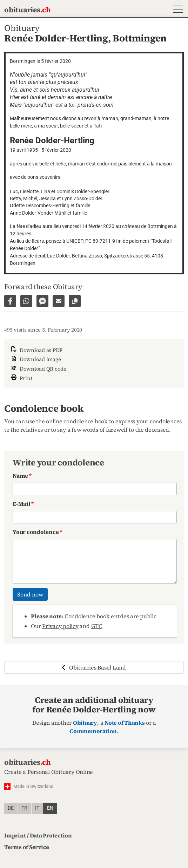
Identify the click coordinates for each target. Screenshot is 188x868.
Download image (35, 359)
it (37, 808)
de (11, 808)
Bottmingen (140, 38)
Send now (30, 594)
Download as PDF (36, 350)
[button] (177, 10)
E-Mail (23, 504)
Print (21, 377)
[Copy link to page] (75, 301)
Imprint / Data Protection (38, 835)
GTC (97, 626)
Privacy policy (60, 626)
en (50, 808)
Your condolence (37, 532)
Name (22, 476)
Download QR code (38, 369)
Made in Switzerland (33, 786)
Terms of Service (27, 847)
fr (24, 808)
